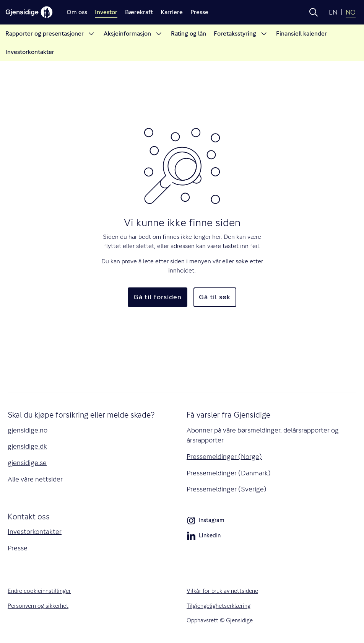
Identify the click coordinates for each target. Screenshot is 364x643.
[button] (314, 12)
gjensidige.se (27, 463)
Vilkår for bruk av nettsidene (222, 591)
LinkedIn (204, 537)
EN (333, 12)
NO (351, 12)
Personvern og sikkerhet (38, 606)
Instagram (206, 522)
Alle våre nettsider (35, 479)
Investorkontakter (35, 532)
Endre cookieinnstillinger (39, 591)
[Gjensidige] (29, 12)
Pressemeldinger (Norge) (224, 457)
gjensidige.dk (27, 446)
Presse (18, 548)
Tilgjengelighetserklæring (219, 606)
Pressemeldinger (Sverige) (227, 489)
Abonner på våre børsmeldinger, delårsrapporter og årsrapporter (263, 435)
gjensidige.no (28, 430)
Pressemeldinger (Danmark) (229, 473)
